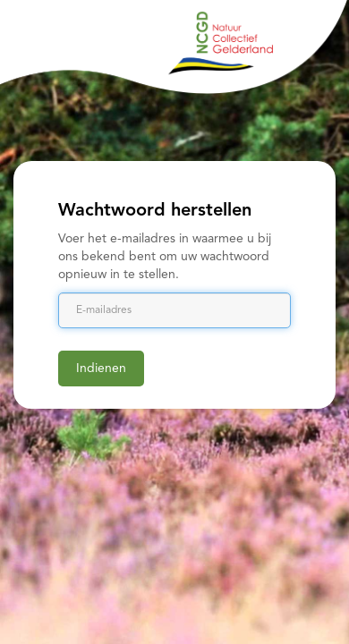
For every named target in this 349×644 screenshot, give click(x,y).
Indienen (101, 369)
